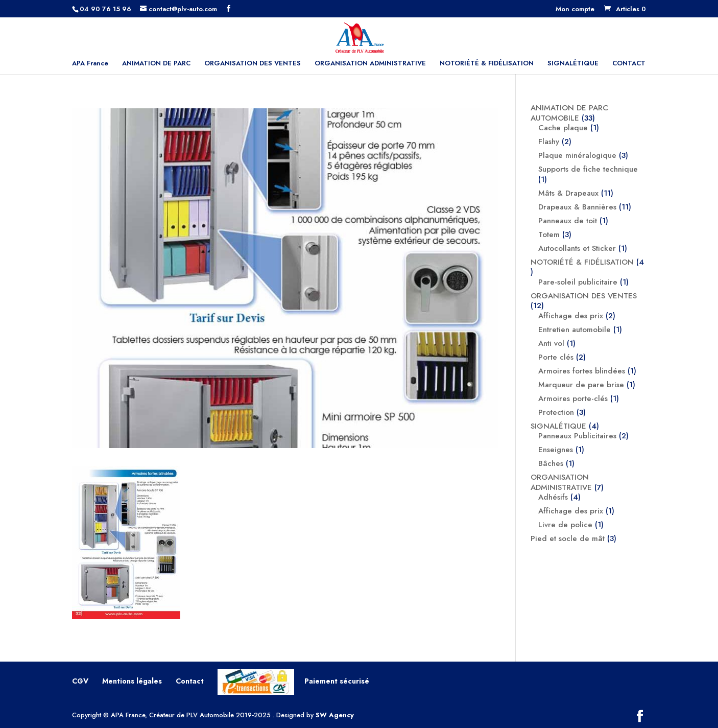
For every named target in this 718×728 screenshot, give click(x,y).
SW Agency (335, 715)
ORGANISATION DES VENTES (253, 64)
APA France (90, 64)
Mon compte (575, 10)
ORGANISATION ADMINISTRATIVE (370, 64)
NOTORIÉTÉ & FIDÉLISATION (487, 64)
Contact (190, 681)
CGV (80, 681)
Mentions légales (132, 681)
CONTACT (629, 64)
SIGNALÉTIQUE (573, 64)
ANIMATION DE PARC (156, 64)
